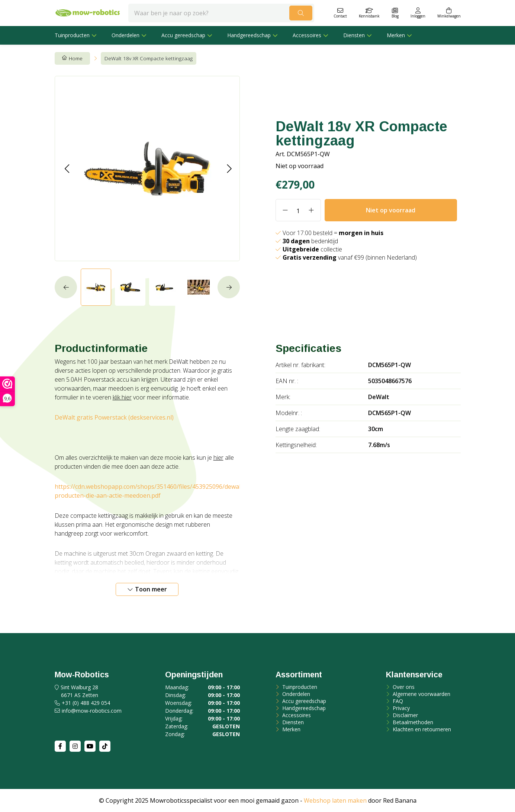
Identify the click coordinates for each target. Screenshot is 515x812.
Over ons (403, 687)
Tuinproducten (72, 35)
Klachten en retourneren (421, 729)
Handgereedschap (249, 35)
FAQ (397, 701)
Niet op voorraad (391, 210)
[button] (67, 169)
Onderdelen (125, 35)
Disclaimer (405, 715)
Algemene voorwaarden (421, 694)
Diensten (354, 35)
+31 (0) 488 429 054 (86, 703)
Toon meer (151, 589)
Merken (396, 35)
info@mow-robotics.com (92, 711)
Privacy (400, 708)
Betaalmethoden (412, 722)
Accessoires (307, 35)
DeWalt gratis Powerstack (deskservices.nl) (114, 417)
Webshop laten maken (335, 800)
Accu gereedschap (183, 35)
